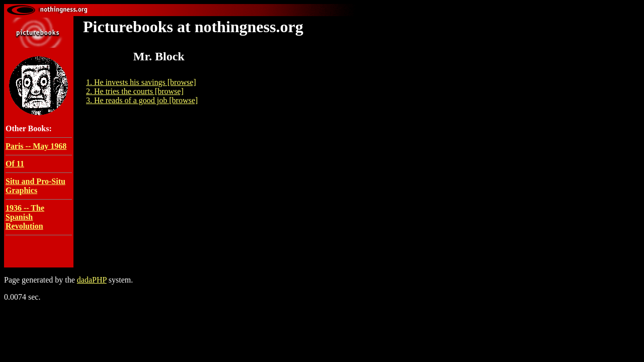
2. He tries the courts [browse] (135, 91)
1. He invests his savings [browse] (141, 82)
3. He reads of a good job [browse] (142, 100)
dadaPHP (92, 280)
